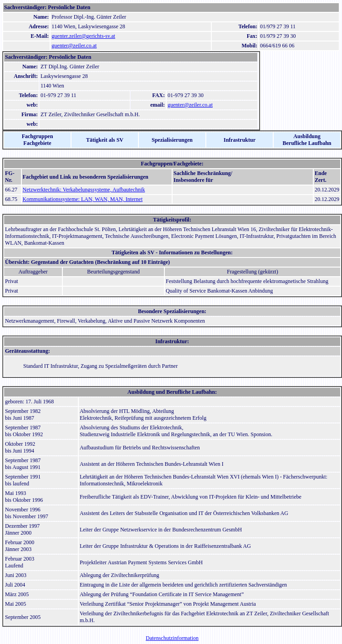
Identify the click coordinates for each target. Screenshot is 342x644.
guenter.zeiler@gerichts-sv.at (83, 36)
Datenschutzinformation (172, 638)
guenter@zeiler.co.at (74, 46)
